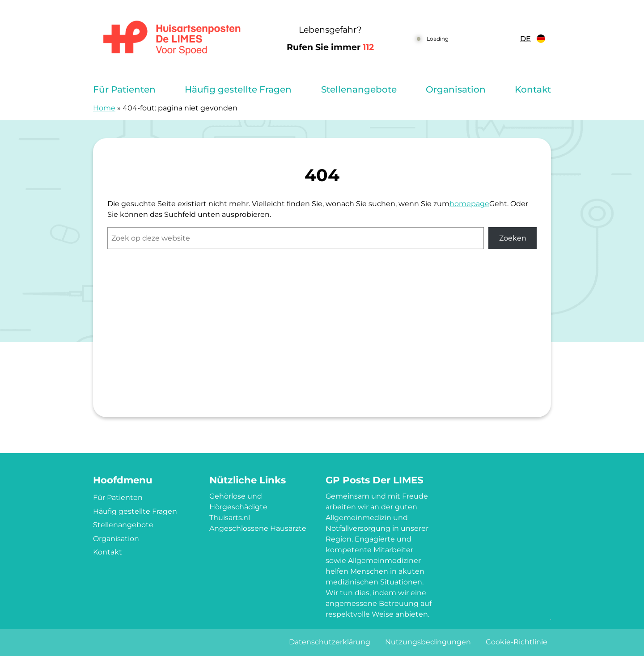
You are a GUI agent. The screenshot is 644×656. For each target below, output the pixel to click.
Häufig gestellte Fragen (238, 89)
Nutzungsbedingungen (428, 642)
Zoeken (513, 238)
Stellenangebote (359, 89)
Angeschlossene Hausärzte (258, 528)
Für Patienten (124, 89)
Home (104, 108)
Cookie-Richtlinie (517, 642)
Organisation (456, 89)
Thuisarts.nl (230, 518)
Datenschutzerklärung (330, 642)
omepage (472, 204)
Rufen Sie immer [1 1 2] (330, 47)
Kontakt (533, 89)
